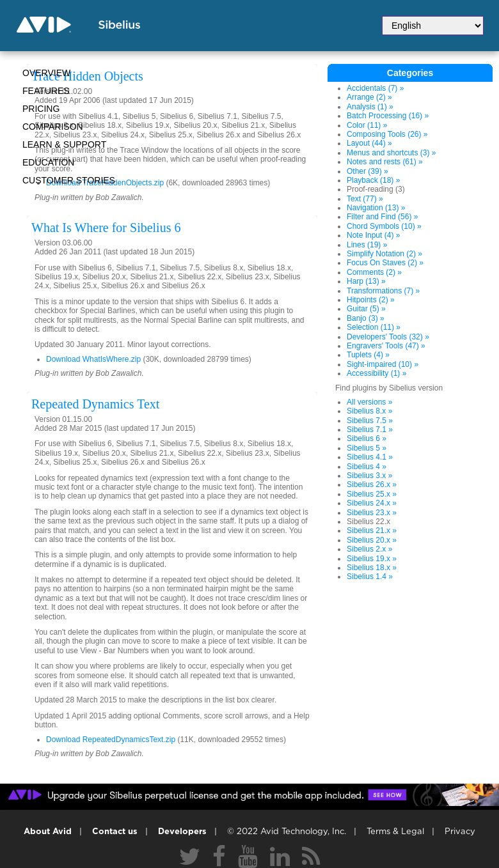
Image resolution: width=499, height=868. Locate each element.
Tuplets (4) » (368, 355)
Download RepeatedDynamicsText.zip (111, 740)
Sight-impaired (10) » (383, 364)
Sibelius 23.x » (372, 513)
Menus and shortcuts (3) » (391, 153)
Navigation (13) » (376, 208)
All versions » (369, 402)
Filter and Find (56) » (382, 217)
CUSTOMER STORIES (69, 180)
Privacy (460, 832)
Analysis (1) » (370, 107)
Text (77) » (365, 199)
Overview (46, 73)
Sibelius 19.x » (372, 559)
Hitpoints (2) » (371, 300)
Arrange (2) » (369, 97)
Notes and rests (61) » (385, 162)
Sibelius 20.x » (372, 540)
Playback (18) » (373, 180)
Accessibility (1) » (376, 373)
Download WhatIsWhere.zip (93, 359)
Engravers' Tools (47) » (386, 346)
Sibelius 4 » (367, 467)
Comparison (53, 127)
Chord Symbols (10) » (384, 226)
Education (48, 162)
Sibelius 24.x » (372, 503)
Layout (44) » (369, 143)
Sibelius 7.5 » (370, 421)
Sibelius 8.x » (369, 411)
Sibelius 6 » (367, 438)
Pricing (41, 109)
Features (46, 91)
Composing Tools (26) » (387, 134)
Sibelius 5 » (367, 448)
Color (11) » (367, 125)
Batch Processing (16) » (388, 116)
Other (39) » (368, 171)
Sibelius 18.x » (372, 568)
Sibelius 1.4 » (370, 577)
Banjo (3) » (366, 318)
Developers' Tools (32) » (388, 337)
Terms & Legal (395, 832)
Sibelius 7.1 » (370, 430)
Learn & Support (64, 144)
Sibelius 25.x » (372, 494)
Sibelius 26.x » (372, 484)
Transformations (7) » (383, 291)
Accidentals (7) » (375, 88)
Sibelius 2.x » (369, 549)
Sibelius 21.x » (372, 531)
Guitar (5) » (366, 309)
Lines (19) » (367, 245)
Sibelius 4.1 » (370, 457)
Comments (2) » (374, 272)
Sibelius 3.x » (369, 476)
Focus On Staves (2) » (385, 263)
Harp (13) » (366, 281)
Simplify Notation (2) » (384, 254)
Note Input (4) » (373, 235)
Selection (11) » (374, 327)
